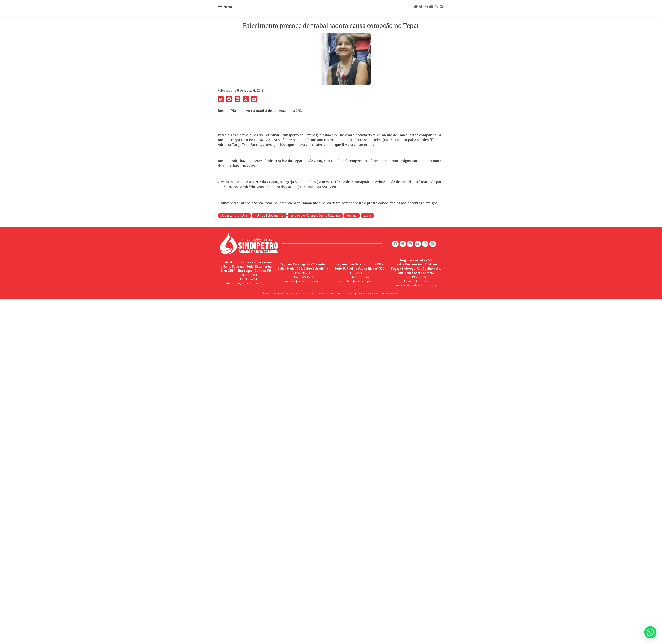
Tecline (352, 214)
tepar (367, 214)
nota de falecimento (269, 214)
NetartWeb (392, 290)
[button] (221, 98)
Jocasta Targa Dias (234, 214)
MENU (228, 6)
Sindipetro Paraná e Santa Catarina (315, 214)
